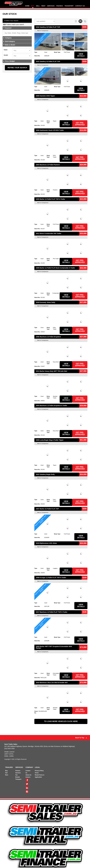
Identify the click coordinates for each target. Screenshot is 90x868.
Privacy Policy (39, 771)
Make (6, 50)
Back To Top (81, 738)
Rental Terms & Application (39, 776)
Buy (6, 771)
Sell (6, 773)
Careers (28, 777)
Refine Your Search (11, 21)
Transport (18, 779)
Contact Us (28, 772)
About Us (28, 775)
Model (6, 55)
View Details (81, 55)
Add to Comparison (43, 31)
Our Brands (18, 776)
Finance (18, 771)
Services (18, 773)
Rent (7, 775)
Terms (37, 773)
